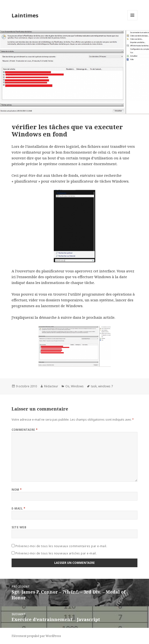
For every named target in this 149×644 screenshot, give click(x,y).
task (94, 386)
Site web (19, 527)
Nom (17, 490)
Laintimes (25, 15)
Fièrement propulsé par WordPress (36, 636)
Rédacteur (51, 386)
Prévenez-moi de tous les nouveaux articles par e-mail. (56, 553)
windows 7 (105, 386)
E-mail (19, 508)
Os (67, 386)
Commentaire (25, 430)
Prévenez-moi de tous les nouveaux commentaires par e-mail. (61, 546)
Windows (77, 386)
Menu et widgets (132, 20)
